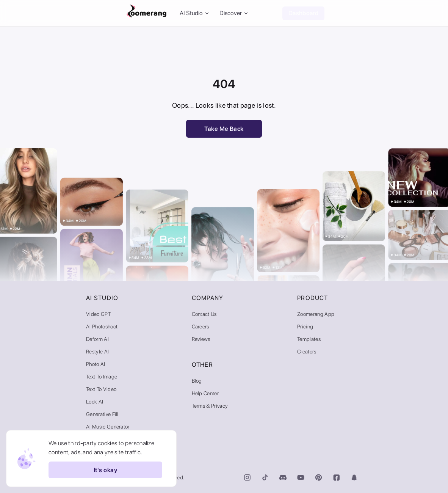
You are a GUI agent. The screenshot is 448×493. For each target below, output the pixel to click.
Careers (201, 327)
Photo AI (96, 364)
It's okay (105, 470)
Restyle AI (97, 352)
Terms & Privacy (210, 406)
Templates (309, 339)
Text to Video (101, 389)
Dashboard (303, 13)
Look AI (95, 402)
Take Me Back (224, 129)
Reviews (201, 339)
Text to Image (102, 377)
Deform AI (97, 339)
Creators (307, 352)
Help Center (205, 393)
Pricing (305, 327)
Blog (197, 381)
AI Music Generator (108, 427)
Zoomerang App (316, 314)
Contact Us (204, 314)
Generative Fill (102, 414)
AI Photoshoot (102, 327)
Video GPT (99, 314)
